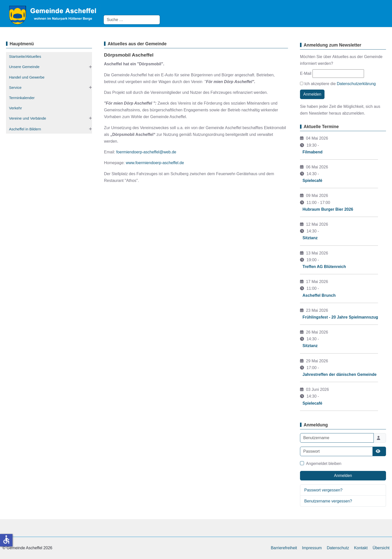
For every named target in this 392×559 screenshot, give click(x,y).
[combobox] (132, 20)
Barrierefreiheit (284, 548)
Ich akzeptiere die (338, 84)
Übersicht (381, 548)
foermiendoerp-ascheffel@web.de (146, 152)
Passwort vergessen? (323, 490)
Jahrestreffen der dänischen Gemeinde (339, 374)
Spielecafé (312, 181)
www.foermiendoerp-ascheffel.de (155, 163)
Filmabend (312, 152)
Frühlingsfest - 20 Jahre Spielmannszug (340, 317)
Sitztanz (310, 238)
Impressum (312, 548)
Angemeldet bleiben (324, 464)
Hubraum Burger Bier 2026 (328, 209)
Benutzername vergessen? (328, 501)
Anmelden (312, 94)
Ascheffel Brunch (319, 295)
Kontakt (361, 548)
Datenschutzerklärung (356, 84)
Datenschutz (338, 548)
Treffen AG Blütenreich (324, 267)
